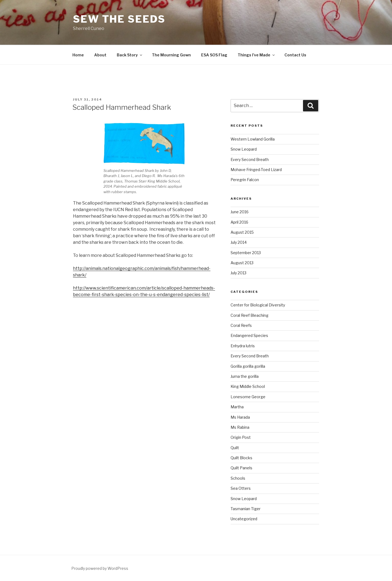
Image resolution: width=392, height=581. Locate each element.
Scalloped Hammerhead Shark (122, 107)
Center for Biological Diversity (258, 305)
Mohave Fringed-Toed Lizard (256, 170)
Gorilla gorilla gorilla (248, 366)
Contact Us (295, 55)
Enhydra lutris (243, 346)
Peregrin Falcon (245, 180)
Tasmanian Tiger (246, 509)
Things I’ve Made (257, 55)
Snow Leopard (244, 149)
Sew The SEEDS (119, 19)
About (100, 55)
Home (78, 55)
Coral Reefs (241, 325)
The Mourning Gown (171, 55)
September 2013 (246, 253)
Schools (238, 478)
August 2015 (242, 232)
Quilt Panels (241, 468)
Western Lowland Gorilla (253, 139)
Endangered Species (249, 335)
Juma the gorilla (245, 376)
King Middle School (248, 386)
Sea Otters (241, 488)
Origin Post (241, 437)
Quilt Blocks (241, 458)
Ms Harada (240, 417)
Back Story (130, 55)
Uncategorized (244, 519)
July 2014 (239, 242)
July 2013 (238, 273)
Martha (237, 407)
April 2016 (239, 222)
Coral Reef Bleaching (249, 315)
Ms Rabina (240, 427)
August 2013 (242, 263)
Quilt (235, 448)
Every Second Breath (250, 159)
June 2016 (240, 212)
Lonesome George (248, 397)
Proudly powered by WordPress (100, 568)
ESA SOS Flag (214, 55)
